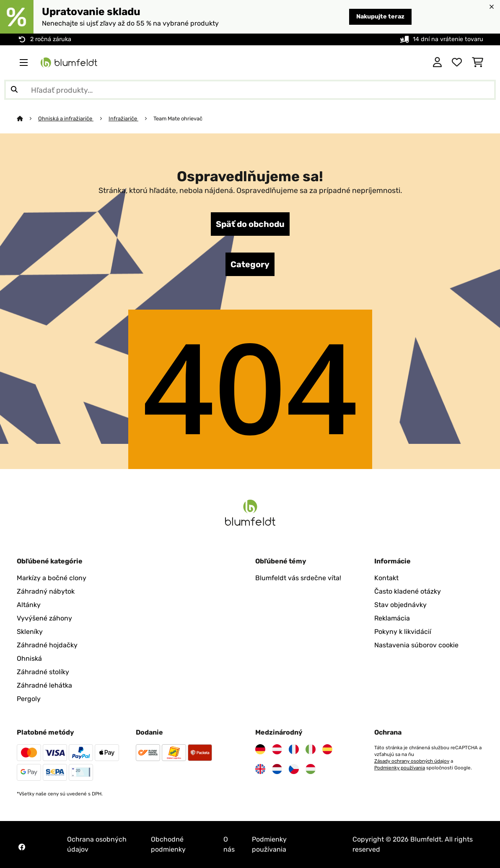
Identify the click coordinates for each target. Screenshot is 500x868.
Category (250, 264)
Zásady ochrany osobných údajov (412, 761)
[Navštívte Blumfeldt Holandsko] (277, 769)
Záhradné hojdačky (47, 645)
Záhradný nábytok (46, 591)
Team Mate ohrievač (178, 119)
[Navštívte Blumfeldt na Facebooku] (22, 847)
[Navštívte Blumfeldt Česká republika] (294, 769)
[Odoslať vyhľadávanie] (14, 90)
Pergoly (29, 699)
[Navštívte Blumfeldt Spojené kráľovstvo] (260, 769)
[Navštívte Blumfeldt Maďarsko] (311, 769)
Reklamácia (392, 618)
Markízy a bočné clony (52, 578)
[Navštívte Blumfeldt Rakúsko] (277, 749)
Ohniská (29, 658)
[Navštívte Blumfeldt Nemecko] (260, 749)
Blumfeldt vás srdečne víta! (298, 578)
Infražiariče (123, 119)
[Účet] (437, 63)
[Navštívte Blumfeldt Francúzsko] (294, 749)
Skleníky (30, 632)
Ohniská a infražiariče (66, 119)
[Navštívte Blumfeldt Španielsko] (327, 749)
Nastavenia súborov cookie (416, 645)
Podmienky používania (400, 768)
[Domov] (27, 119)
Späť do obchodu (250, 224)
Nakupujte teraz (380, 17)
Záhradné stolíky (43, 672)
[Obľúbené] (457, 63)
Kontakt (386, 578)
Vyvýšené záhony (44, 618)
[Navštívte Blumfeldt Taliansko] (311, 749)
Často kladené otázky (408, 591)
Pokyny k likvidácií (403, 632)
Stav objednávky (400, 605)
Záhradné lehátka (44, 685)
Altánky (29, 605)
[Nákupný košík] (478, 63)
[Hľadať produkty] (250, 90)
